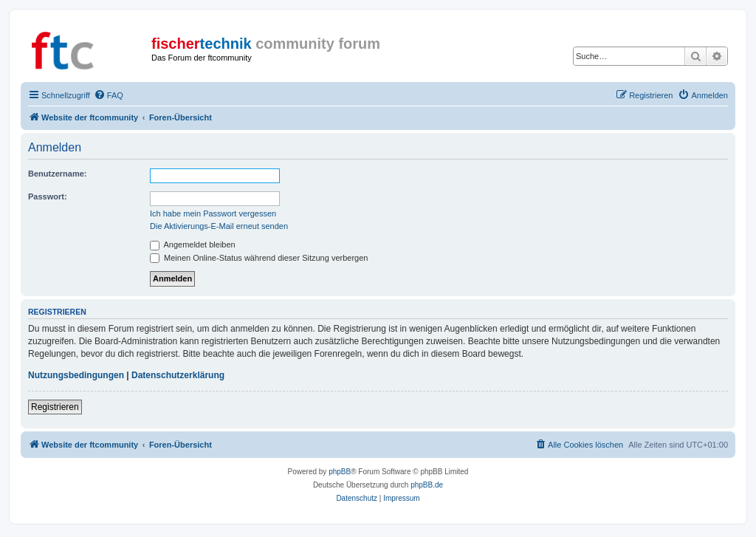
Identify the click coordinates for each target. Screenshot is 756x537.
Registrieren (55, 407)
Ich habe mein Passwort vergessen (213, 213)
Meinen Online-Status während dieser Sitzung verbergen (259, 258)
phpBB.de (427, 485)
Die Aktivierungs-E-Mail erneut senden (219, 226)
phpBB (340, 472)
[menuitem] (109, 95)
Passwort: (48, 196)
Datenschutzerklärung (178, 375)
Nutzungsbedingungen (76, 375)
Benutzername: (57, 174)
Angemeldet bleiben (193, 244)
